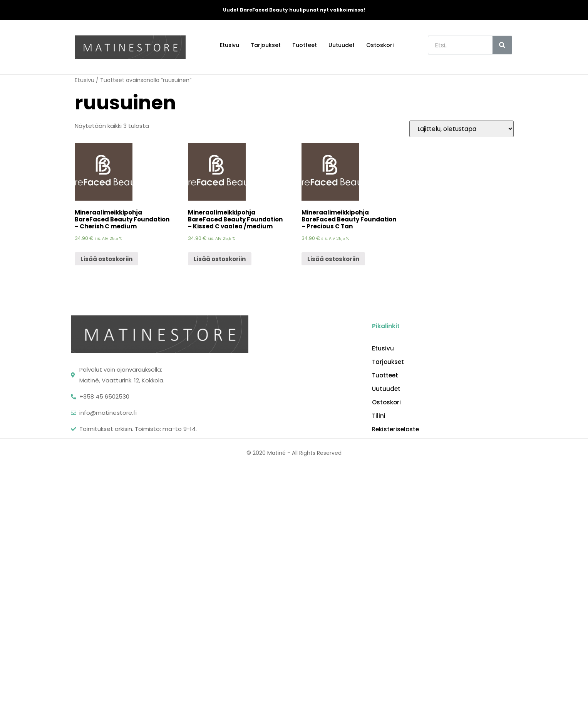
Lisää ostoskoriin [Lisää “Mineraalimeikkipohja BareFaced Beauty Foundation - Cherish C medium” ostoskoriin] (106, 259)
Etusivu (230, 45)
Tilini (379, 416)
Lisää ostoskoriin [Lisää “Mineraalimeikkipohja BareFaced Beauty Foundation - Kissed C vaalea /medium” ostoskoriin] (220, 259)
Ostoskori (380, 45)
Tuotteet (305, 45)
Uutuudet (342, 45)
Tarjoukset (266, 45)
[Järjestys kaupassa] (462, 129)
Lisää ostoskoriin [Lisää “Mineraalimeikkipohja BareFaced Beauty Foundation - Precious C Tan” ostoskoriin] (333, 259)
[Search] (502, 45)
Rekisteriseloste (395, 429)
